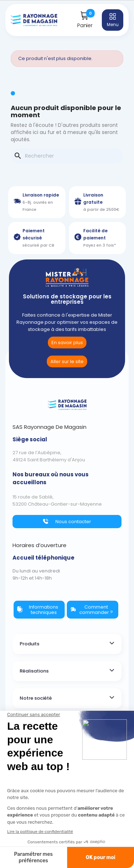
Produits (29, 644)
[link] (67, 361)
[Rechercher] (67, 156)
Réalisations (34, 671)
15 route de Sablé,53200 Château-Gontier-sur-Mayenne (57, 500)
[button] (67, 343)
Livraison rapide (41, 195)
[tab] (67, 644)
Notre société (36, 698)
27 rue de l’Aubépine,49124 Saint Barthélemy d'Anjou (49, 456)
